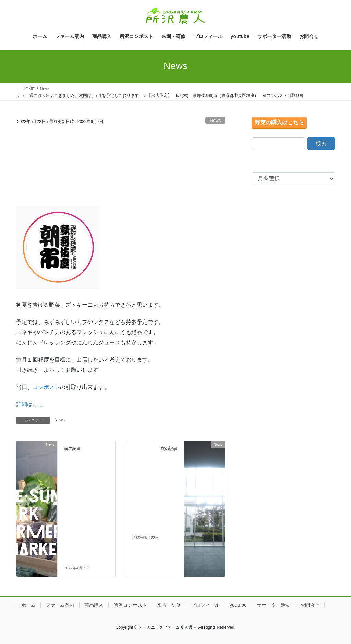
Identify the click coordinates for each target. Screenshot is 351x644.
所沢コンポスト (130, 605)
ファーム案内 (60, 605)
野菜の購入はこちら (279, 122)
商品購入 (94, 605)
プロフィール (205, 605)
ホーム (28, 605)
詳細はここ (30, 404)
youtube (238, 605)
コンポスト (46, 387)
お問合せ (310, 605)
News (215, 120)
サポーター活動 (274, 605)
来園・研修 (169, 605)
